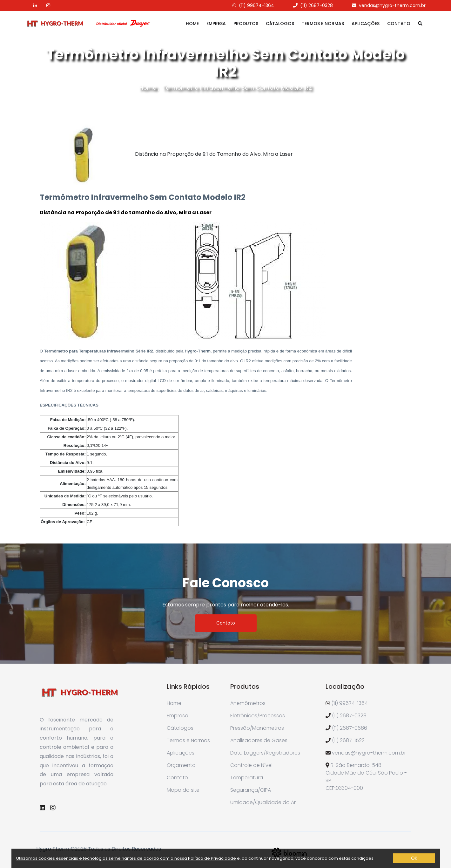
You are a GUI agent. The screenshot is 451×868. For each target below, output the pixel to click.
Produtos (246, 24)
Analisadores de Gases (259, 740)
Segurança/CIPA (251, 790)
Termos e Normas (323, 24)
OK (414, 858)
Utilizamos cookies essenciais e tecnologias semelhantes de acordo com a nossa (102, 858)
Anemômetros (248, 703)
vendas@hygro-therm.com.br (392, 5)
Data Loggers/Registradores (265, 753)
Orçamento (181, 765)
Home (192, 24)
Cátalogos (280, 24)
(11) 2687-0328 (316, 5)
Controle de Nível (251, 765)
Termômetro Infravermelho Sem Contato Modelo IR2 (237, 88)
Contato (399, 24)
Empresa (216, 24)
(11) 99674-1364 (256, 5)
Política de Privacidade (212, 858)
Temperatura (247, 778)
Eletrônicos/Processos (258, 716)
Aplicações (366, 24)
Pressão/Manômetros (257, 728)
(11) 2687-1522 (348, 740)
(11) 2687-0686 (350, 728)
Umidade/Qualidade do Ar (263, 802)
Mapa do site (183, 790)
